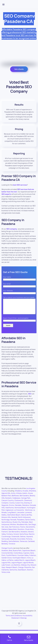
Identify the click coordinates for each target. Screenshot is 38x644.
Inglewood (9, 513)
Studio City (17, 525)
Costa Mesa (18, 556)
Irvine (29, 561)
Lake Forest (6, 568)
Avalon (25, 496)
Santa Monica (7, 525)
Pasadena (21, 523)
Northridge (6, 523)
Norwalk (13, 523)
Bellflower (15, 499)
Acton (13, 496)
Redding (5, 544)
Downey (27, 506)
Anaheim (5, 554)
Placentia (28, 570)
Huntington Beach (19, 561)
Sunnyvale (5, 542)
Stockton (21, 532)
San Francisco (14, 530)
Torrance (12, 547)
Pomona (29, 542)
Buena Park (17, 554)
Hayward (29, 539)
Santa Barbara (14, 544)
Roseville (13, 542)
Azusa (30, 496)
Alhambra (32, 494)
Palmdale (25, 525)
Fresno (22, 530)
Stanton (30, 573)
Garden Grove (7, 561)
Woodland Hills (22, 527)
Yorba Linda (6, 575)
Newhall (14, 520)
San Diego (32, 527)
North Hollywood (24, 520)
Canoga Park (26, 501)
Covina (12, 506)
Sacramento (30, 530)
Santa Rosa (24, 537)
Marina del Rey (27, 518)
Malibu (4, 518)
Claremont (28, 503)
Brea (11, 554)
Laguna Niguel (17, 566)
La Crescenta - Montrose (23, 513)
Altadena (18, 494)
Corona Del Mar (7, 556)
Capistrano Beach (29, 554)
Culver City (19, 506)
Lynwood (28, 515)
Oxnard (16, 537)
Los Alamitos (16, 568)
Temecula (23, 544)
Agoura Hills (6, 496)
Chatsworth (19, 503)
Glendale (18, 508)
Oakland (5, 532)
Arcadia (25, 494)
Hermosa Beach (20, 511)
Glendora (25, 508)
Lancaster (21, 515)
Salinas (23, 539)
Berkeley (5, 547)
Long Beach (12, 515)
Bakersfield (12, 532)
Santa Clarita (30, 523)
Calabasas (16, 501)
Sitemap (24, 621)
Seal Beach (22, 573)
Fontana (10, 537)
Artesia (19, 496)
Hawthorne (9, 511)
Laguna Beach (30, 563)
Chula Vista (29, 532)
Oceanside (15, 539)
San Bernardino (14, 535)
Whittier (13, 527)
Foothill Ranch (11, 558)
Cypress (26, 556)
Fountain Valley (23, 558)
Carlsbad (31, 544)
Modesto (24, 535)
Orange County (7, 551)
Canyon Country (8, 503)
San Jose (5, 530)
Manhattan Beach (14, 518)
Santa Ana (13, 573)
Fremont (5, 535)
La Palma (10, 563)
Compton (5, 506)
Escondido (21, 542)
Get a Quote (19, 69)
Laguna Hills (6, 566)
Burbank (8, 501)
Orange (21, 570)
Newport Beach (12, 570)
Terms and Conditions (14, 619)
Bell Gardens (24, 499)
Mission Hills (6, 520)
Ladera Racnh (19, 563)
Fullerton (33, 558)
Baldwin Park (6, 499)
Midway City (25, 568)
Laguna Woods (28, 566)
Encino (12, 508)
